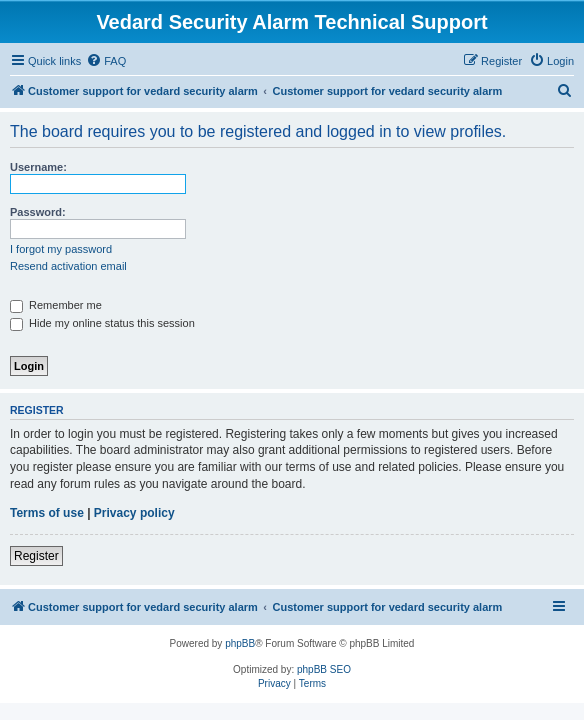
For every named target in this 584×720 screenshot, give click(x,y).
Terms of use (47, 513)
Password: (38, 212)
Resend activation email (68, 266)
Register (36, 556)
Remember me (56, 305)
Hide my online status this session (102, 323)
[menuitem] (106, 61)
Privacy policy (134, 513)
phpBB (240, 643)
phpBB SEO (324, 669)
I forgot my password (61, 249)
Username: (38, 167)
